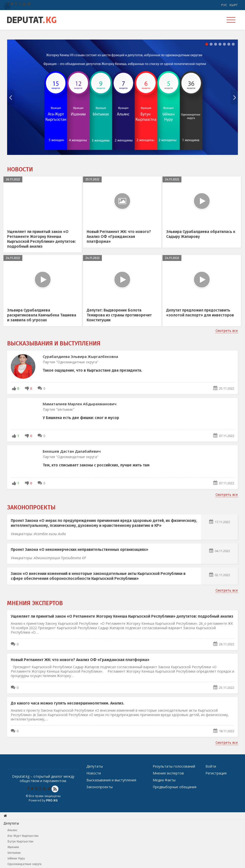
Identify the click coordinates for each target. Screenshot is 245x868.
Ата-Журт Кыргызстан (23, 836)
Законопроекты (31, 507)
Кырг (234, 5)
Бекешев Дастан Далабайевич (72, 451)
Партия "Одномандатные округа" (71, 362)
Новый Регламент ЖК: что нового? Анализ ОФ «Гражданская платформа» (80, 660)
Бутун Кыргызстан (20, 841)
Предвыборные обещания (175, 787)
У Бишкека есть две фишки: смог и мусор (81, 418)
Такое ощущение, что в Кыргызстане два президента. (92, 370)
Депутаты (95, 766)
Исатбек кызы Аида (50, 534)
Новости (20, 169)
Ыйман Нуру (16, 858)
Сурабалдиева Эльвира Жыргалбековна (80, 356)
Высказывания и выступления (54, 343)
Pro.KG (52, 800)
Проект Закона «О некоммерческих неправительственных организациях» (80, 549)
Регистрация (216, 773)
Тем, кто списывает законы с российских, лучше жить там (96, 465)
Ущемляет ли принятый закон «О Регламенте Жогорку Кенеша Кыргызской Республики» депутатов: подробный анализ (122, 616)
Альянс (12, 830)
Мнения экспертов (35, 603)
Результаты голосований (174, 766)
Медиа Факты (164, 780)
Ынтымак (14, 853)
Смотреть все (227, 331)
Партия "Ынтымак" (59, 409)
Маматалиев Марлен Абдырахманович (80, 404)
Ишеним (13, 847)
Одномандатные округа (24, 864)
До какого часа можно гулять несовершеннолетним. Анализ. (68, 703)
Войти (211, 766)
